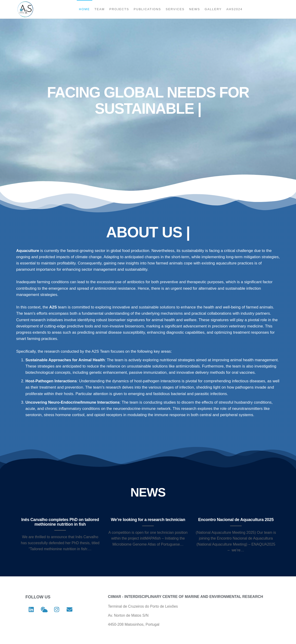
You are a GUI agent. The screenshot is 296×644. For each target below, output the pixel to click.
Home (85, 9)
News (195, 9)
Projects (119, 9)
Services (175, 9)
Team (100, 9)
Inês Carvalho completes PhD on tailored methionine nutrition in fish (60, 522)
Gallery (213, 9)
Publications (147, 9)
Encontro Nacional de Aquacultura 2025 (236, 520)
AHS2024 (234, 9)
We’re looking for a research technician (148, 520)
